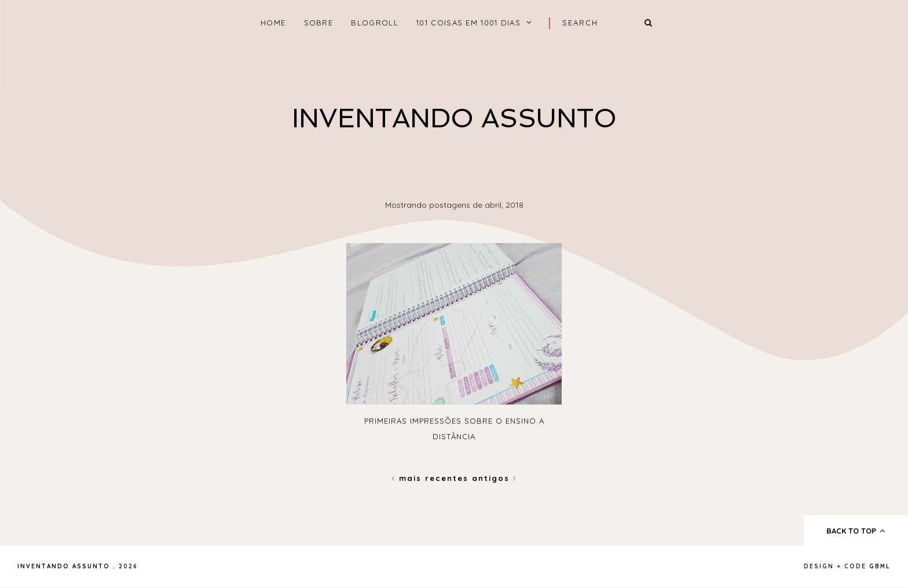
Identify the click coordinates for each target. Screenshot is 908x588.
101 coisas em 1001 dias (468, 23)
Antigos (495, 478)
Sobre (319, 23)
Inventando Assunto (454, 118)
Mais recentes (432, 478)
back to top (856, 531)
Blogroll (374, 23)
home (273, 23)
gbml (880, 566)
